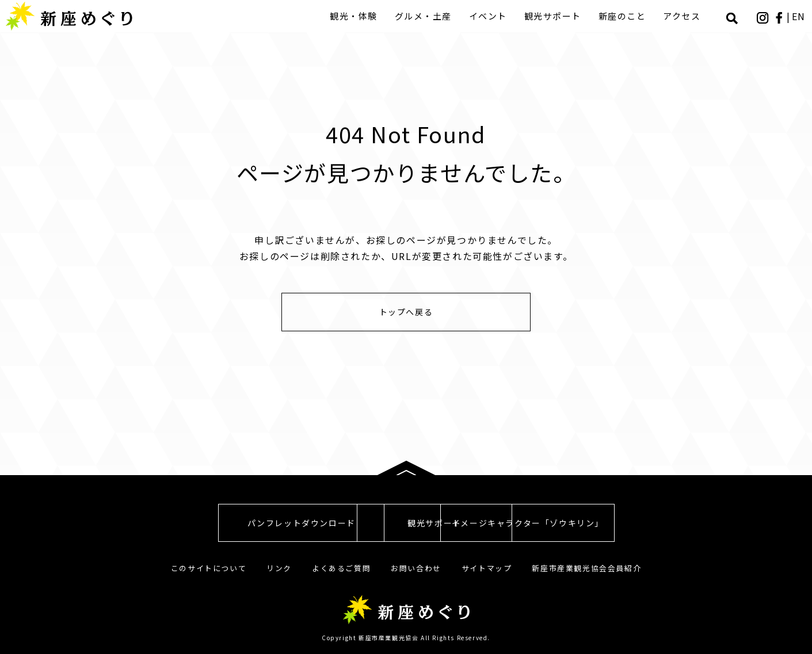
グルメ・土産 (424, 16)
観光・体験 (355, 16)
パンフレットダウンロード (204, 523)
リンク (279, 568)
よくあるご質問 (341, 568)
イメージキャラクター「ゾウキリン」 (607, 523)
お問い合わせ (416, 568)
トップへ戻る (406, 312)
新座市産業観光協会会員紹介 (586, 568)
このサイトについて (209, 568)
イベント (489, 16)
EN (799, 16)
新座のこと (624, 16)
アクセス (683, 16)
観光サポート (554, 16)
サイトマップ (487, 568)
